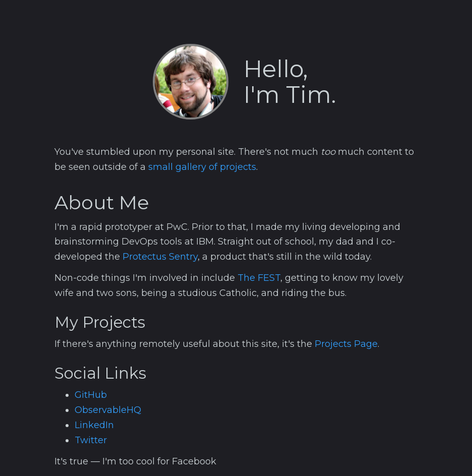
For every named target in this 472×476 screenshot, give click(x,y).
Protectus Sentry (160, 257)
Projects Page (346, 344)
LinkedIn (94, 425)
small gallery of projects (202, 167)
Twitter (91, 440)
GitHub (91, 395)
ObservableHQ (108, 410)
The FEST (259, 278)
